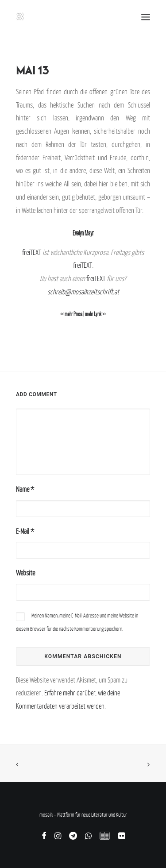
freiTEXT (32, 252)
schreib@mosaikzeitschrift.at (83, 292)
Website (25, 573)
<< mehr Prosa (71, 314)
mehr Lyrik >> (95, 314)
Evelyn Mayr (83, 233)
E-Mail (25, 531)
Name (25, 489)
